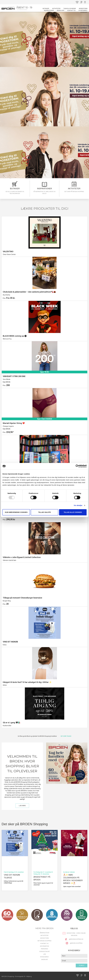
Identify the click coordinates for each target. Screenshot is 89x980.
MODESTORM (83, 9)
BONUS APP (61, 10)
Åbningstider (44, 933)
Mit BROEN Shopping (44, 941)
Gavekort (84, 12)
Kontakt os (71, 10)
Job (44, 954)
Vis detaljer (78, 505)
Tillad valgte (44, 512)
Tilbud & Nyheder (70, 9)
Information (44, 946)
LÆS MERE (22, 806)
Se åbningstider (22, 10)
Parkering (44, 949)
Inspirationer (49, 10)
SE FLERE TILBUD (66, 736)
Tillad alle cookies (73, 512)
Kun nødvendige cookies (16, 512)
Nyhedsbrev (83, 10)
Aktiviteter (56, 9)
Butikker (46, 9)
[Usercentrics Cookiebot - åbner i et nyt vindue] (77, 466)
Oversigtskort (44, 951)
